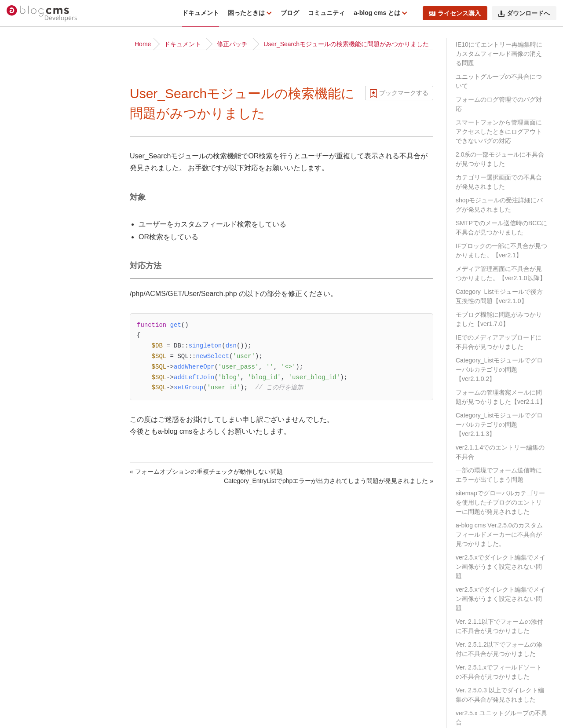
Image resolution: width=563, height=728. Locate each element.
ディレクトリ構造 (40, 141)
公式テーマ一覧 (37, 277)
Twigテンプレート (40, 644)
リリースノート (37, 100)
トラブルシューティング (49, 168)
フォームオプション (43, 399)
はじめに (28, 86)
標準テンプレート (40, 630)
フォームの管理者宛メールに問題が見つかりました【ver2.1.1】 (501, 397)
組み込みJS (31, 440)
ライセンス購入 (455, 13)
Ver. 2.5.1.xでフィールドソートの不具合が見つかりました (499, 672)
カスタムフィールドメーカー (55, 549)
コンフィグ (31, 671)
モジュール (31, 684)
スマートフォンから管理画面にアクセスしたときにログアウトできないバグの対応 (499, 132)
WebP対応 (30, 454)
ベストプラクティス (43, 304)
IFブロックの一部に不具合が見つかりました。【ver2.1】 (501, 251)
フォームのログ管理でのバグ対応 (499, 104)
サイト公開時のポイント (49, 318)
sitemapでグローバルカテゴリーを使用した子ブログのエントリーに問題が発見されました (500, 502)
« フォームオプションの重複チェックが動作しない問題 (206, 472)
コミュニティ (326, 13)
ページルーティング (43, 616)
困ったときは (247, 13)
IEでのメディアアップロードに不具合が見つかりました (499, 342)
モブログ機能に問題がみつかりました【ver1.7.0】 (499, 319)
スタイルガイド (37, 467)
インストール (34, 236)
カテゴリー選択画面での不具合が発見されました (499, 182)
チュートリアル (37, 249)
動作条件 (28, 127)
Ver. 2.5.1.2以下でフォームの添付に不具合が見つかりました (499, 649)
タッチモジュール (40, 413)
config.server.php (39, 426)
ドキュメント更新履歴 (46, 182)
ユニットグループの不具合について (499, 81)
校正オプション (37, 385)
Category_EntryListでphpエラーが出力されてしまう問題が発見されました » (329, 481)
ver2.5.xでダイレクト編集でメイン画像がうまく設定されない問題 (501, 567)
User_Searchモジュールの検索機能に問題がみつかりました (346, 44)
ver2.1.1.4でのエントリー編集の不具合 (500, 452)
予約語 (25, 508)
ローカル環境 (34, 290)
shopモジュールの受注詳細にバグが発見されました (499, 205)
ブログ (290, 13)
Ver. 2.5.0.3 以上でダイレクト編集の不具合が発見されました (500, 695)
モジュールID (34, 698)
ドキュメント (201, 13)
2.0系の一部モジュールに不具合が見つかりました (500, 159)
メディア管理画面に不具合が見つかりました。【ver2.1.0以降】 (501, 273)
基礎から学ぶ (34, 263)
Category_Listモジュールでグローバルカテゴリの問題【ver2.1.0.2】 (499, 369)
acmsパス (29, 481)
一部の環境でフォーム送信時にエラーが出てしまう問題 (499, 475)
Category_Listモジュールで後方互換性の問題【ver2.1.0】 (499, 296)
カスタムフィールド (43, 712)
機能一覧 (28, 113)
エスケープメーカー (43, 562)
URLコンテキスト (40, 657)
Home (143, 44)
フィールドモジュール (46, 494)
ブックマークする (404, 93)
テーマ (25, 603)
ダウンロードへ (524, 13)
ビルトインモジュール (46, 358)
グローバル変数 (37, 372)
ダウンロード (34, 222)
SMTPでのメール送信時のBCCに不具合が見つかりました (501, 228)
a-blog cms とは (378, 13)
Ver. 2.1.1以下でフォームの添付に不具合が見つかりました (499, 626)
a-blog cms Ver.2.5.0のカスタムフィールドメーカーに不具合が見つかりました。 (499, 534)
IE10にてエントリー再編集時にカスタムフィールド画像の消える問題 (499, 54)
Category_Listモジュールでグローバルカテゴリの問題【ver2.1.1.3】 (499, 424)
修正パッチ (232, 44)
